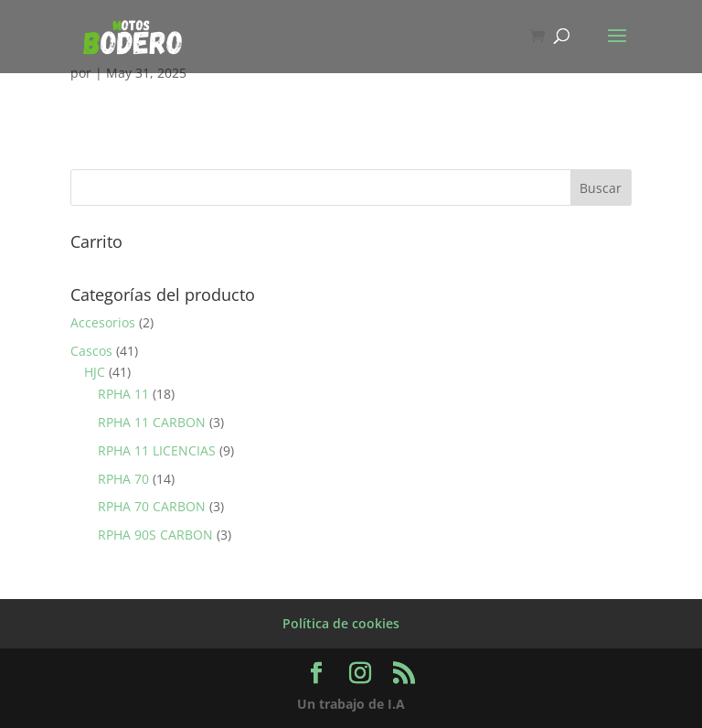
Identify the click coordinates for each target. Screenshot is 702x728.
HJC (95, 372)
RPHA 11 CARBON (152, 422)
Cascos (91, 351)
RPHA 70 (123, 479)
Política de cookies (341, 623)
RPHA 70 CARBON (152, 506)
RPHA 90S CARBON (155, 535)
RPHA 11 (123, 394)
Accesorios (103, 322)
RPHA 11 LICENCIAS (157, 450)
